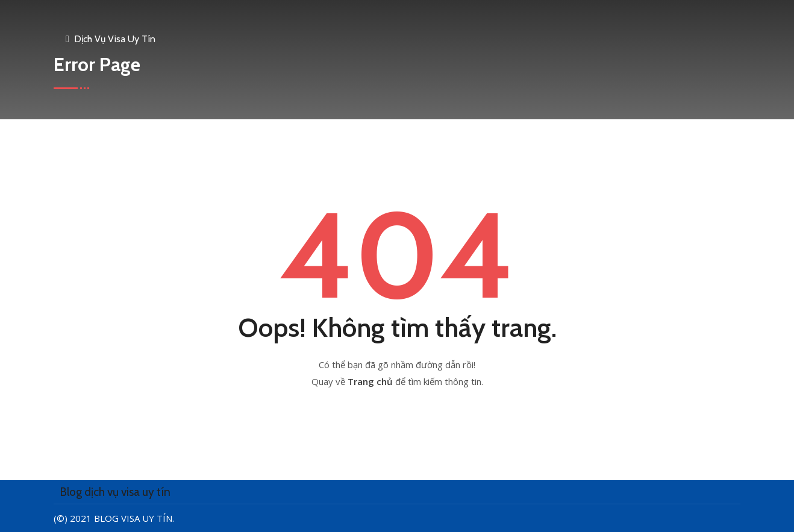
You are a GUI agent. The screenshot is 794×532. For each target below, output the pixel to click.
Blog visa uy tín (133, 518)
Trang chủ (371, 381)
